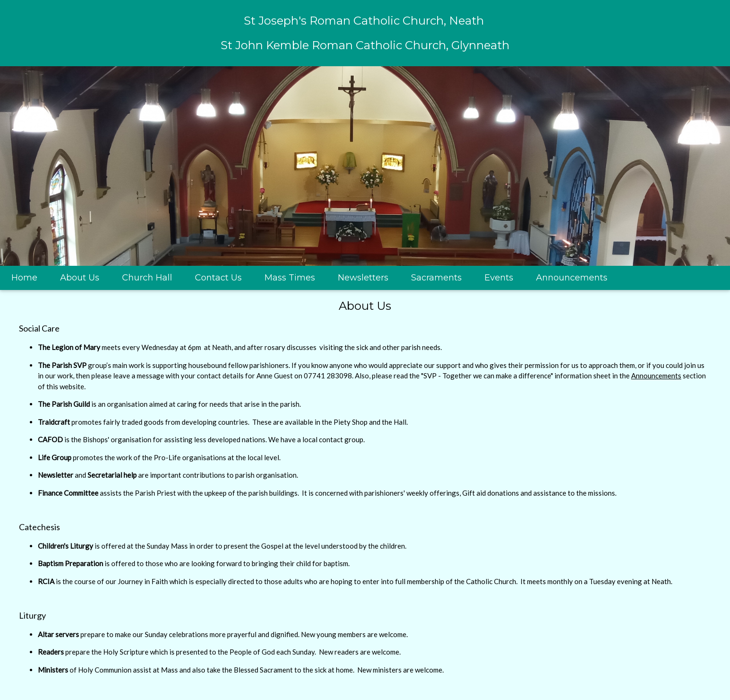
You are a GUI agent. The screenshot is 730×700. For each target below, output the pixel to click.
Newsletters (363, 278)
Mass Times (290, 278)
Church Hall (147, 278)
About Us (80, 278)
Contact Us (218, 278)
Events (499, 278)
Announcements (572, 278)
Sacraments (436, 278)
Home (24, 278)
